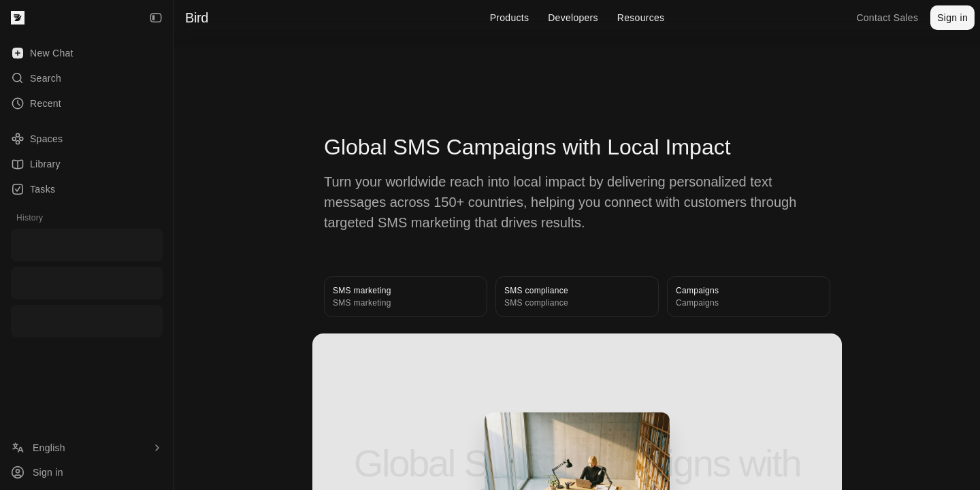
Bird (197, 18)
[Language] (87, 448)
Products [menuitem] (510, 18)
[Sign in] (87, 472)
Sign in (952, 18)
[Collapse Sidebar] (156, 18)
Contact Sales (887, 18)
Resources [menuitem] (641, 18)
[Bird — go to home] (18, 18)
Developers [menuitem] (573, 18)
